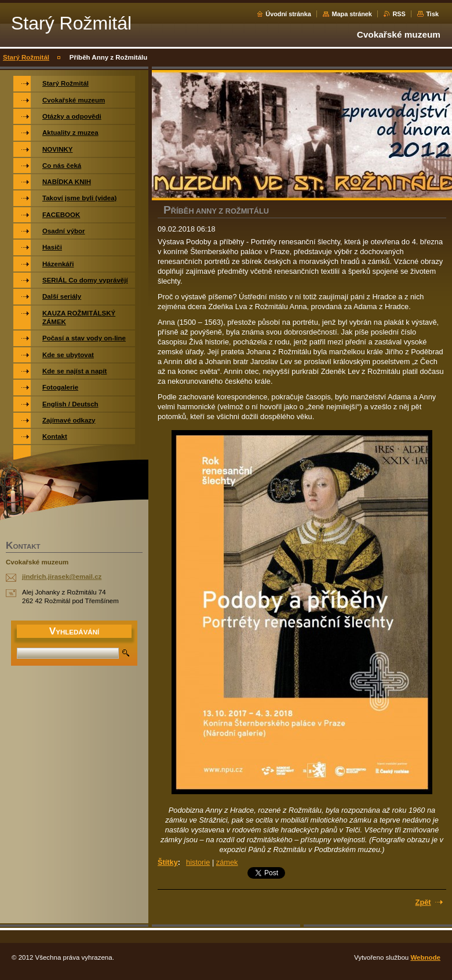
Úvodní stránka (288, 14)
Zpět (423, 902)
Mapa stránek (352, 14)
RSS (399, 14)
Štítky (168, 862)
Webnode (425, 957)
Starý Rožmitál (26, 57)
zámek (227, 862)
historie (198, 862)
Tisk (432, 14)
